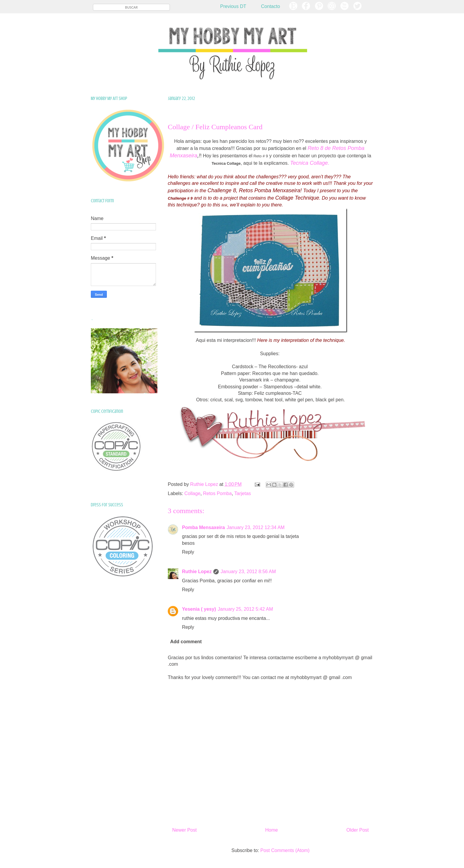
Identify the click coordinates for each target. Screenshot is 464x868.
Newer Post (185, 830)
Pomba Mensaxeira (203, 527)
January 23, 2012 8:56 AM (248, 572)
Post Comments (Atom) (285, 850)
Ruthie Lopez (197, 572)
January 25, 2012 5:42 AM (245, 609)
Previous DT (233, 6)
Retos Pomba (217, 493)
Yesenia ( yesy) (199, 609)
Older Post (357, 830)
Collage (192, 493)
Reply (188, 552)
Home (272, 830)
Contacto (270, 6)
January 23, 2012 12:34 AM (256, 527)
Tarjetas (243, 493)
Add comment (186, 642)
